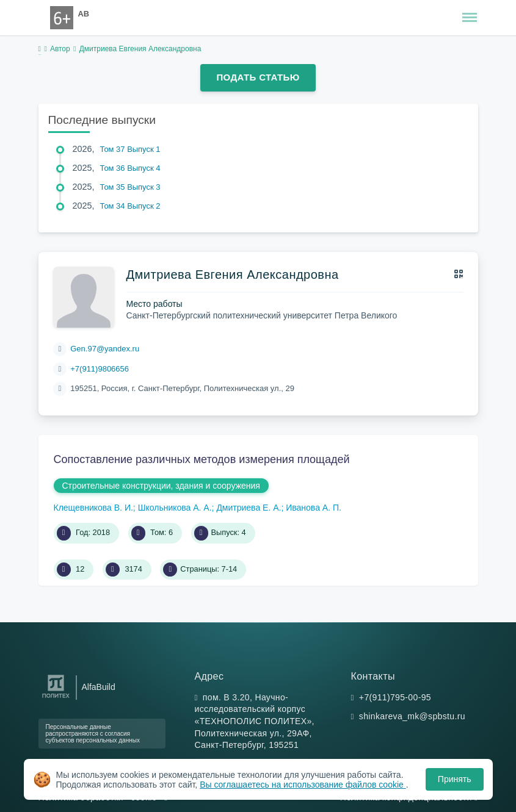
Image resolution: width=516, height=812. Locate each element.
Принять (455, 779)
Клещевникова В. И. (93, 508)
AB (84, 14)
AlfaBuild (99, 687)
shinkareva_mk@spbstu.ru (412, 716)
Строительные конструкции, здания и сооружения (161, 486)
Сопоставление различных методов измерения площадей (202, 459)
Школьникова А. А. (175, 508)
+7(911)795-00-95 (395, 697)
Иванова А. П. (314, 508)
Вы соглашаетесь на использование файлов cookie (303, 785)
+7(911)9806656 (100, 369)
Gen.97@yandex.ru (105, 349)
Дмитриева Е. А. (249, 508)
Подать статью (258, 77)
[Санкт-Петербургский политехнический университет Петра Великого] (56, 698)
